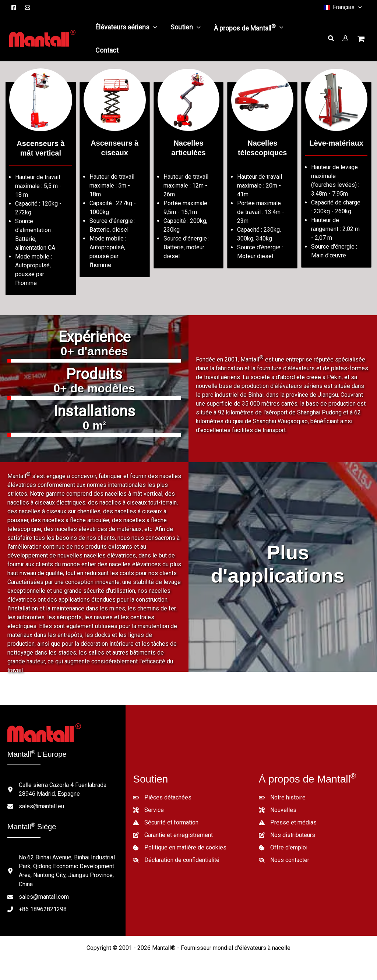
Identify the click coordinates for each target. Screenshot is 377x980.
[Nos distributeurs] (287, 835)
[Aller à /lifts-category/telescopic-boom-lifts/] (262, 175)
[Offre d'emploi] (283, 848)
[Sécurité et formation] (166, 823)
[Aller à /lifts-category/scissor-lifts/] (115, 180)
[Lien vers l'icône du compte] (345, 38)
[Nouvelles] (278, 810)
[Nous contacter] (284, 860)
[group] (94, 348)
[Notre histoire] (282, 798)
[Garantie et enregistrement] (173, 835)
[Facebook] (14, 8)
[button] (342, 7)
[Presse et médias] (288, 823)
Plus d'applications (278, 564)
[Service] (148, 810)
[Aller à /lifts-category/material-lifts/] (336, 175)
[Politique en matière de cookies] (180, 848)
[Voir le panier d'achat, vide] (362, 40)
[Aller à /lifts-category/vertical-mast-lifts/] (41, 188)
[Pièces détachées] (162, 798)
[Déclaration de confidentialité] (176, 860)
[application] (153, 27)
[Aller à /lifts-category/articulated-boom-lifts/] (189, 175)
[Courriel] (27, 8)
